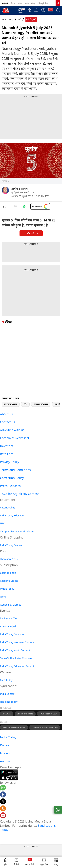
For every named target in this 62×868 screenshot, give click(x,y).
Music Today (7, 589)
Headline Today (9, 702)
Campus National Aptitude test (17, 531)
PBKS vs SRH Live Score (14, 727)
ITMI (3, 523)
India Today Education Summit (17, 666)
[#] (24, 207)
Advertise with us (12, 430)
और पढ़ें (30, 233)
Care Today (6, 680)
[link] (58, 3)
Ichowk (5, 753)
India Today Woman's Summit (17, 642)
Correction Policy (12, 478)
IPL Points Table (25, 714)
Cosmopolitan (8, 573)
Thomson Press (9, 559)
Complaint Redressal (14, 438)
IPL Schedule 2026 (49, 714)
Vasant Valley (8, 507)
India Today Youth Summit (15, 650)
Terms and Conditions (15, 470)
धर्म (19, 20)
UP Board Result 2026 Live (45, 727)
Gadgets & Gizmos (11, 605)
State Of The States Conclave (16, 658)
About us (6, 414)
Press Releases (10, 486)
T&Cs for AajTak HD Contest (19, 494)
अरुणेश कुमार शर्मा (20, 189)
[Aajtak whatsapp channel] (3, 788)
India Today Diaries (11, 545)
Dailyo (4, 745)
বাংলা (20, 3)
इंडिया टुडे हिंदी (43, 3)
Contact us (8, 422)
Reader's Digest (9, 581)
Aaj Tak (5, 3)
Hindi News (7, 20)
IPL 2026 (7, 714)
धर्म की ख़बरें (31, 20)
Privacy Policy (10, 462)
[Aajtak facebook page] (3, 795)
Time (3, 597)
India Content (8, 694)
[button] (56, 862)
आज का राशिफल (41, 404)
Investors (7, 446)
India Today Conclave (12, 634)
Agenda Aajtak (8, 626)
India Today (30, 3)
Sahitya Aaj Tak (9, 618)
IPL (25, 404)
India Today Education (13, 515)
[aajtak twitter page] (3, 802)
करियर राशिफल (11, 404)
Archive (5, 761)
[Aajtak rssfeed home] (3, 809)
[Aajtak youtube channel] (3, 816)
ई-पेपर (13, 3)
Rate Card (7, 454)
